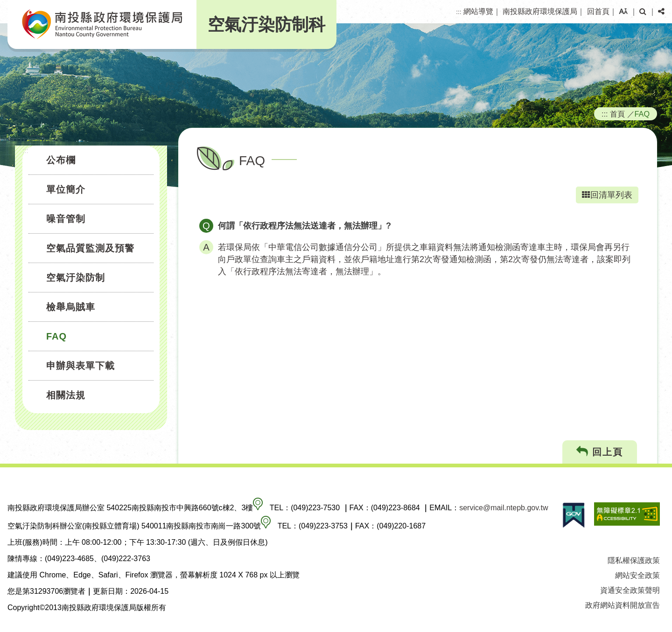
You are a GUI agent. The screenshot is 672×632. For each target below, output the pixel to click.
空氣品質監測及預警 (90, 248)
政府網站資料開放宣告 (623, 605)
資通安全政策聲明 (630, 590)
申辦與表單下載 (80, 366)
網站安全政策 (637, 575)
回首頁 (598, 11)
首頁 (617, 114)
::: (458, 12)
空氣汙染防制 (76, 278)
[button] (623, 12)
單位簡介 (66, 189)
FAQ (56, 336)
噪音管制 (66, 219)
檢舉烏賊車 (71, 307)
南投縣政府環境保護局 (540, 11)
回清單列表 (607, 195)
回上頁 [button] (600, 452)
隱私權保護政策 (634, 560)
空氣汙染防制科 (266, 24)
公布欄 (61, 160)
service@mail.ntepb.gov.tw (504, 508)
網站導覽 (478, 11)
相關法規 (66, 395)
